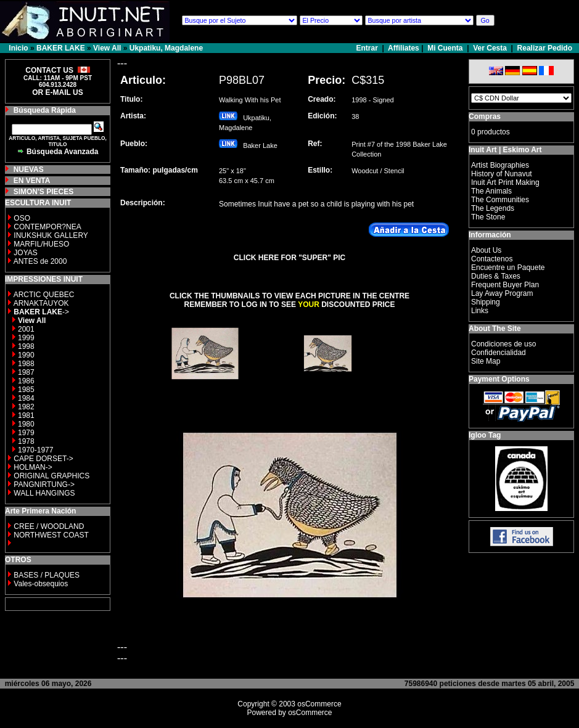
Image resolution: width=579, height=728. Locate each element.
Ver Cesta (490, 48)
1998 (26, 346)
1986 (26, 381)
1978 (26, 441)
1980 (26, 424)
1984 (26, 398)
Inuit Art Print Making (505, 182)
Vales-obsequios (41, 584)
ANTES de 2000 (40, 261)
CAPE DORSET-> (43, 459)
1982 (26, 407)
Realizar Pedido (545, 48)
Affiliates (404, 48)
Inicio (18, 48)
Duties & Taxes (496, 276)
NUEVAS (29, 170)
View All (107, 48)
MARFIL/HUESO (41, 244)
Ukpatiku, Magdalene (166, 48)
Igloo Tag (485, 435)
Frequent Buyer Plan (505, 285)
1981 (26, 415)
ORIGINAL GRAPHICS (51, 476)
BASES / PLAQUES (47, 575)
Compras (485, 117)
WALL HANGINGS (44, 493)
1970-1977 (35, 450)
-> (41, 312)
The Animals (491, 191)
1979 (26, 433)
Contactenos (492, 259)
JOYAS (25, 253)
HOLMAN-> (33, 467)
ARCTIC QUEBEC (44, 295)
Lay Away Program (502, 293)
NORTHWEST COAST (50, 535)
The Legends (493, 208)
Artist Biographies (500, 165)
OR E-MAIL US (57, 92)
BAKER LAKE (61, 48)
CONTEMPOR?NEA (47, 227)
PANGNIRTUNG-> (44, 485)
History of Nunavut (502, 174)
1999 (26, 338)
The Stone (488, 217)
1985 (26, 390)
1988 (26, 364)
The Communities (500, 200)
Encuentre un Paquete (508, 268)
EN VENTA (32, 181)
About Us (486, 250)
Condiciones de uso (503, 344)
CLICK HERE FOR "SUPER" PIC (289, 258)
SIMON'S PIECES (44, 192)
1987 (26, 372)
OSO (22, 218)
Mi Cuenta (445, 48)
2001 (26, 329)
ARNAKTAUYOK (41, 303)
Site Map (486, 361)
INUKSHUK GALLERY (51, 235)
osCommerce (319, 704)
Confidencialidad (499, 353)
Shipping (486, 302)
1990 (26, 355)
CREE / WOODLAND (48, 526)
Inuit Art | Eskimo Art (505, 150)
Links (480, 311)
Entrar (368, 48)
